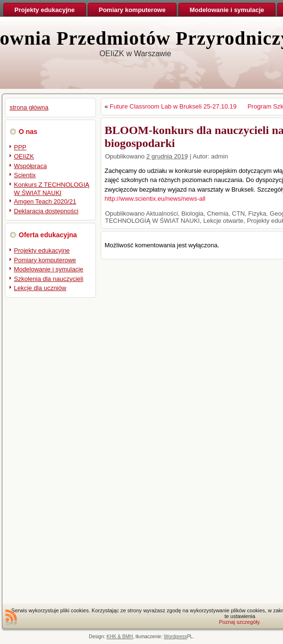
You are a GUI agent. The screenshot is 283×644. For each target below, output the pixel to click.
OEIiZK (24, 156)
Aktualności (162, 213)
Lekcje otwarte (224, 221)
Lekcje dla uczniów (40, 288)
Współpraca (30, 166)
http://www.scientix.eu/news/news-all (155, 199)
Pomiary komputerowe (45, 260)
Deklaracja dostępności (46, 211)
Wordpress (176, 637)
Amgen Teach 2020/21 (45, 201)
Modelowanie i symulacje (49, 269)
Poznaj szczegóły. (240, 622)
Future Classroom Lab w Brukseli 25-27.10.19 (173, 106)
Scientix (25, 175)
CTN (239, 213)
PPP (20, 147)
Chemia (218, 213)
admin (219, 156)
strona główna (29, 107)
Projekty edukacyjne (42, 250)
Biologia (192, 213)
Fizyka (258, 213)
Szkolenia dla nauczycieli (49, 279)
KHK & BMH (120, 637)
